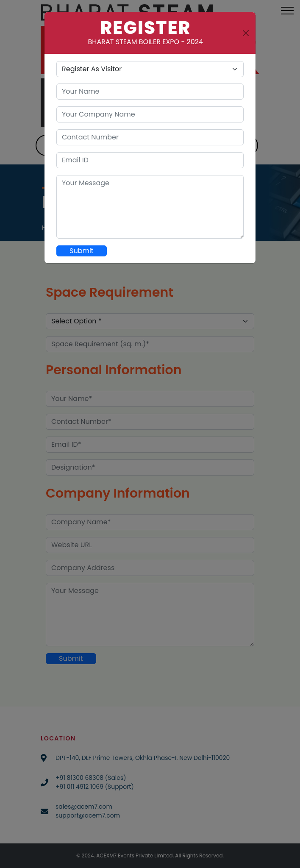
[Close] (246, 33)
